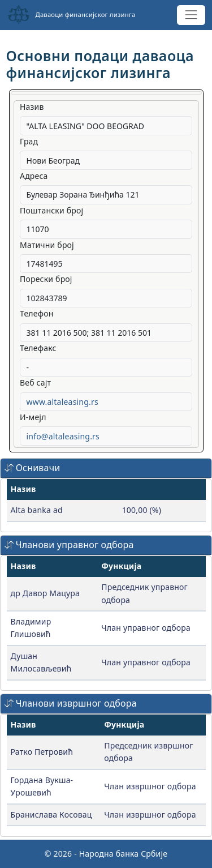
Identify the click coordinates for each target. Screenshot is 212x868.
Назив (32, 107)
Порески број (46, 279)
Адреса (34, 176)
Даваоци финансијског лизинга (72, 15)
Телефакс (38, 348)
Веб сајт (35, 382)
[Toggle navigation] (191, 15)
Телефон (37, 313)
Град (29, 141)
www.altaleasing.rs (62, 402)
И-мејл (33, 417)
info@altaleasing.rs (63, 436)
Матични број (47, 245)
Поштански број (51, 210)
